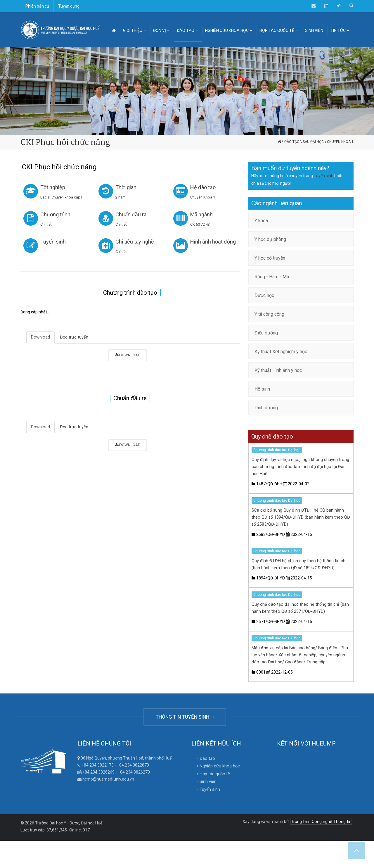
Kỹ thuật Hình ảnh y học (278, 370)
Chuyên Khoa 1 (340, 142)
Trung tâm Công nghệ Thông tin (322, 819)
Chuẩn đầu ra (133, 214)
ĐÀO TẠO (187, 30)
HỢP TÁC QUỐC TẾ (279, 30)
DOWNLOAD (128, 355)
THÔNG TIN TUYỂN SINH (185, 716)
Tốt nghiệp (55, 187)
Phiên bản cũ (37, 6)
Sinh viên (208, 779)
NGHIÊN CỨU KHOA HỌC (229, 30)
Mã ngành (204, 214)
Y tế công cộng (269, 314)
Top (356, 850)
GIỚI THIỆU (134, 30)
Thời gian (128, 187)
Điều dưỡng (266, 333)
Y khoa (261, 221)
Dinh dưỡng (266, 408)
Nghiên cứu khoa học (219, 764)
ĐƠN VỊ (161, 30)
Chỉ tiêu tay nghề (137, 242)
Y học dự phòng (270, 239)
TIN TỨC (340, 30)
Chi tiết (48, 224)
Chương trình (57, 214)
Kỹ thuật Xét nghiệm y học (281, 352)
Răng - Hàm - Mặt (273, 277)
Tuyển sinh (55, 242)
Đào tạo (292, 142)
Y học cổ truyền (270, 258)
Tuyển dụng (69, 6)
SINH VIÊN (314, 30)
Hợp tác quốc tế (214, 772)
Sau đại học (313, 142)
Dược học (264, 295)
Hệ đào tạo (205, 187)
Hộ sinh (262, 389)
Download (40, 337)
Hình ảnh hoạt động (215, 242)
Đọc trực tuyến (73, 337)
